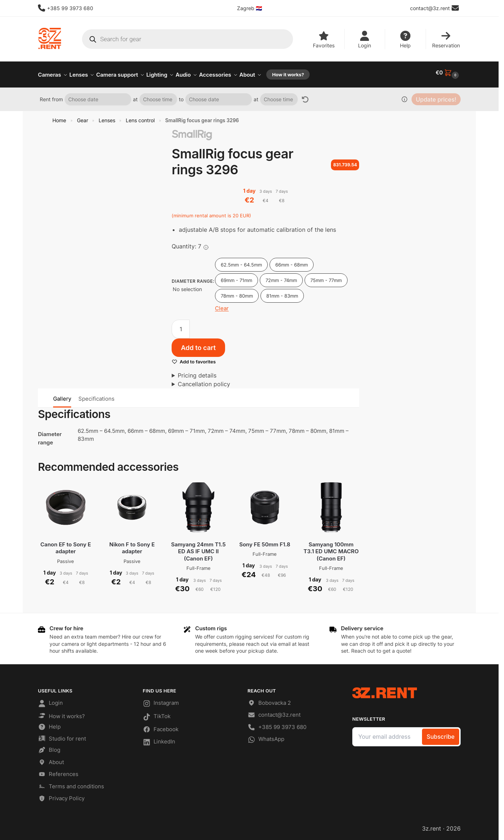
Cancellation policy (204, 380)
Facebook (161, 727)
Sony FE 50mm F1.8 (265, 540)
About (51, 759)
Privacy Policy (61, 796)
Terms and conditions (71, 783)
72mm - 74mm (281, 276)
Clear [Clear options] (222, 304)
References (58, 771)
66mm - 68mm (292, 261)
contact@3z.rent (274, 712)
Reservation (446, 40)
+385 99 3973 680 (66, 8)
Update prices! (436, 95)
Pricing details (197, 371)
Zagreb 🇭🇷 (249, 8)
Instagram (161, 701)
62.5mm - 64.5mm (241, 261)
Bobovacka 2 (269, 700)
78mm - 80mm (237, 292)
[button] (448, 73)
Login (365, 40)
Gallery (62, 395)
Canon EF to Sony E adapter (66, 544)
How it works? (61, 712)
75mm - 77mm (326, 276)
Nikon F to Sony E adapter (132, 544)
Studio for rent (62, 735)
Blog (49, 747)
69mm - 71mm (236, 276)
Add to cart (198, 344)
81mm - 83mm (282, 292)
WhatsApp (266, 737)
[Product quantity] (181, 325)
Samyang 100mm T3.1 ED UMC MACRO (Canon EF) (331, 547)
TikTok (157, 714)
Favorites (324, 40)
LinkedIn (159, 739)
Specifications (96, 395)
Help (405, 40)
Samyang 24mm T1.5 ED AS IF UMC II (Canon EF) (198, 547)
